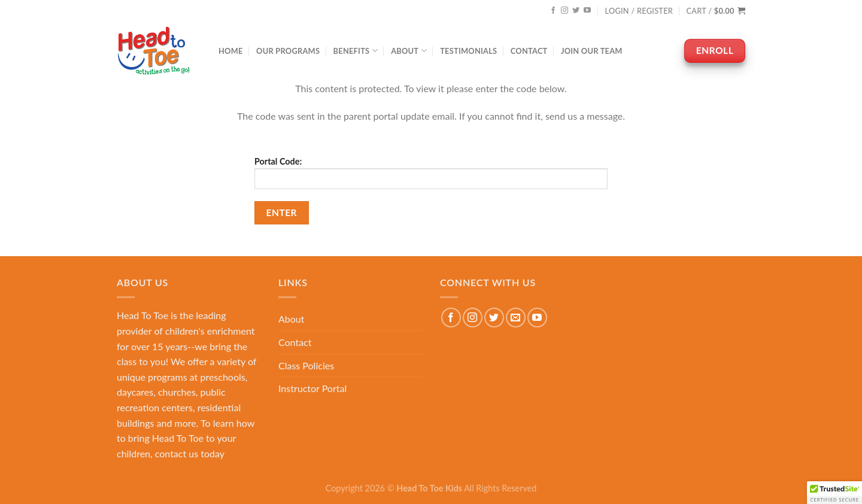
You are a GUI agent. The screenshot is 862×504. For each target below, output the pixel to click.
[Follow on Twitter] (576, 11)
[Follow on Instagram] (564, 11)
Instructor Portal (312, 388)
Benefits (356, 51)
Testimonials (468, 51)
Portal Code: (431, 173)
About (409, 51)
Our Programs (288, 51)
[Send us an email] (516, 318)
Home (231, 51)
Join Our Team (592, 51)
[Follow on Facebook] (553, 11)
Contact (529, 51)
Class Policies (306, 365)
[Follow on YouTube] (587, 11)
